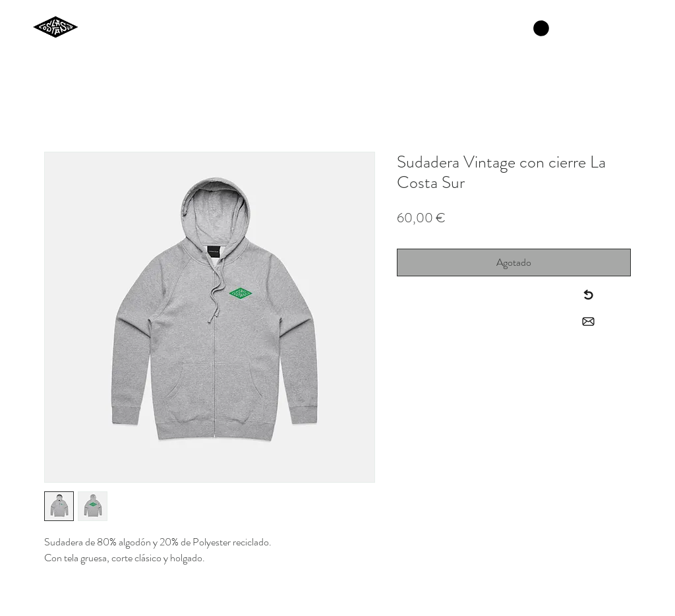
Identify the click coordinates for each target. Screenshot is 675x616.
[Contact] (588, 322)
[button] (541, 28)
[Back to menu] (588, 295)
